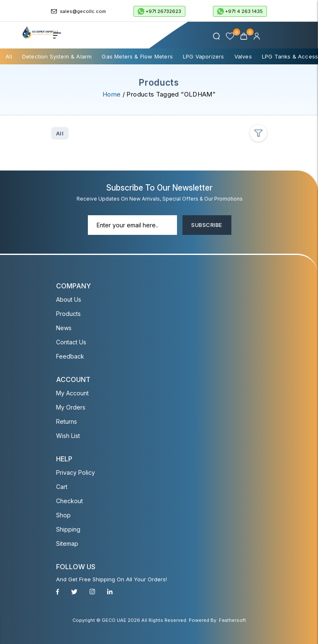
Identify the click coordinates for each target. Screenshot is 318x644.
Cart (62, 487)
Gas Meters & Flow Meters (137, 56)
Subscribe (206, 225)
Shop (63, 515)
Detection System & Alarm (57, 56)
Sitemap (67, 543)
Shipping (68, 529)
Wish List (68, 436)
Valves (243, 56)
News (64, 328)
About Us (69, 299)
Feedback (70, 356)
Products (68, 314)
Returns (67, 421)
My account (72, 393)
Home (112, 94)
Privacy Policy (76, 472)
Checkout (69, 501)
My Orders (71, 407)
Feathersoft (232, 620)
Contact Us (71, 342)
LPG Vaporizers (204, 56)
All (9, 56)
